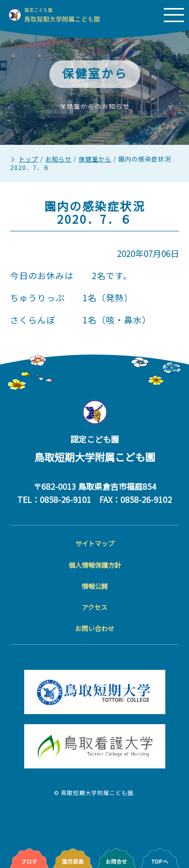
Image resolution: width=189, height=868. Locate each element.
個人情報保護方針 (95, 565)
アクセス (94, 607)
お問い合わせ (95, 628)
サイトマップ (95, 543)
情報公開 (95, 586)
